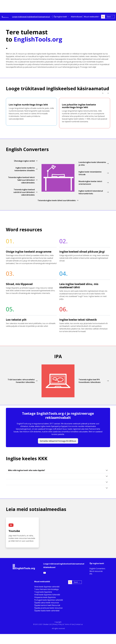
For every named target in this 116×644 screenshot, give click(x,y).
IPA (91, 574)
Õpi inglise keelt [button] (61, 17)
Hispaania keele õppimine (45, 597)
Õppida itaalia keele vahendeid (47, 611)
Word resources (96, 571)
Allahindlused (76, 17)
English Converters (97, 569)
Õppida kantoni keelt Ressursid (47, 605)
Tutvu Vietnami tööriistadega (46, 589)
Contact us (79, 624)
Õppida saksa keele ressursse (47, 603)
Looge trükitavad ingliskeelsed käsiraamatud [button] (31, 17)
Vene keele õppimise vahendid (47, 587)
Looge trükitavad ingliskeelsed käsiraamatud (64, 564)
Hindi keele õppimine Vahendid (47, 595)
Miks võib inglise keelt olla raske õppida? (27, 470)
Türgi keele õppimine (43, 592)
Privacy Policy (57, 624)
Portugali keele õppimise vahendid (49, 600)
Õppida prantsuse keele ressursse (48, 608)
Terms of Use (69, 624)
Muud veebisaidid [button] (91, 17)
